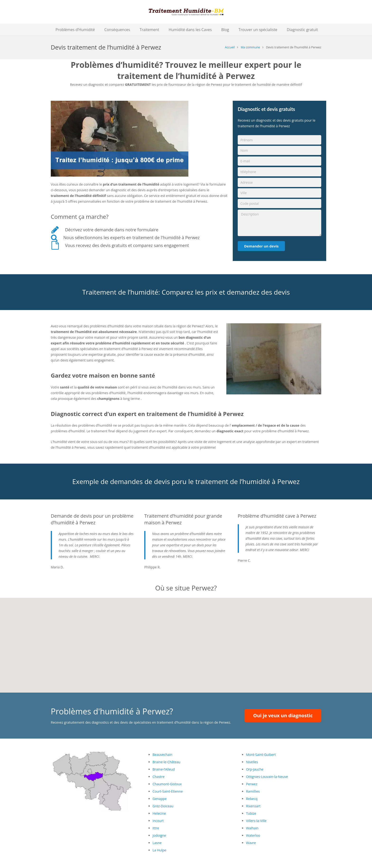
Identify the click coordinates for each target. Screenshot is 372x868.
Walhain (252, 828)
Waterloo (253, 835)
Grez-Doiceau (163, 806)
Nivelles (252, 762)
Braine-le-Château (166, 762)
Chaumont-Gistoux (167, 784)
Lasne (157, 843)
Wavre (251, 843)
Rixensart (253, 806)
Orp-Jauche (255, 769)
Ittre (156, 828)
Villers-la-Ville (256, 821)
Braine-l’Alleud (164, 769)
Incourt (158, 821)
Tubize (251, 813)
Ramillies (253, 791)
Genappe (160, 799)
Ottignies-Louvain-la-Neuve (267, 777)
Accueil (230, 47)
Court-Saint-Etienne (168, 791)
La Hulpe (159, 850)
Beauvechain (162, 755)
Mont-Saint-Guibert (261, 755)
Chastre (158, 777)
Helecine (159, 813)
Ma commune (250, 47)
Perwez (252, 784)
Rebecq (252, 799)
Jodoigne (159, 835)
